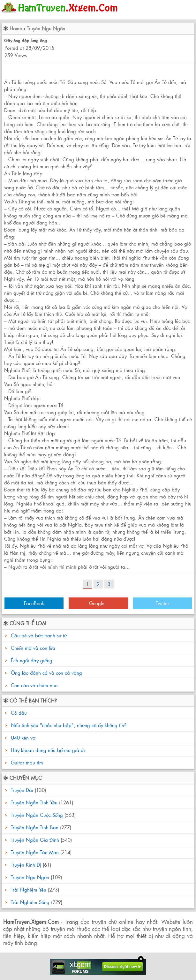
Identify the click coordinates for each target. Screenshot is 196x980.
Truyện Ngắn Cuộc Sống (37, 815)
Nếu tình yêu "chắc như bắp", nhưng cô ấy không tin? (68, 725)
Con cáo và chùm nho (34, 685)
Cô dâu (18, 713)
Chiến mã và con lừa (33, 648)
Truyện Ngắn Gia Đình (35, 840)
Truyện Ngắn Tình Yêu (34, 802)
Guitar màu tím (26, 762)
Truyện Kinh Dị (26, 865)
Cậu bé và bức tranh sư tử (39, 635)
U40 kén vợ (22, 737)
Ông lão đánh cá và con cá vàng (46, 673)
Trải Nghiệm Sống (30, 902)
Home (16, 28)
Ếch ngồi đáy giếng (32, 660)
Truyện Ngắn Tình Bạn (35, 827)
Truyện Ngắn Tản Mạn (35, 852)
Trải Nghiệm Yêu (29, 889)
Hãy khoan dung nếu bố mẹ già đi (47, 750)
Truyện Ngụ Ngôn (46, 28)
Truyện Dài (22, 790)
